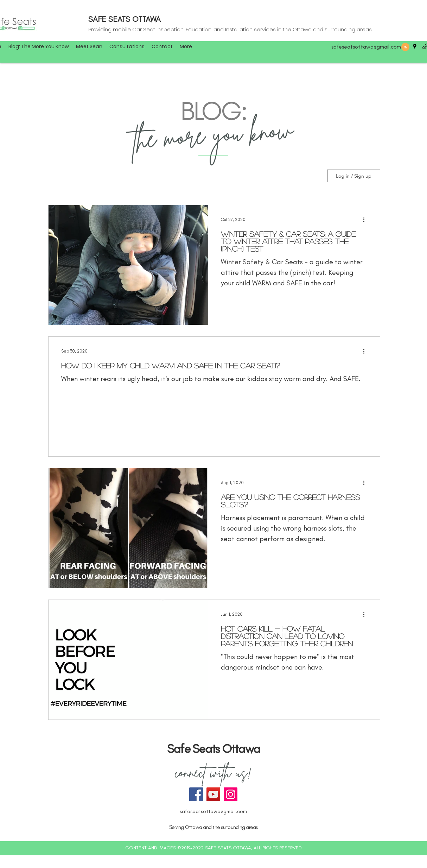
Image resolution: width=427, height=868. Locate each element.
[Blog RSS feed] (405, 47)
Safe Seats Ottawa (213, 749)
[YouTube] (213, 794)
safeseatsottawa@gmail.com (366, 47)
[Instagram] (231, 794)
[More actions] (366, 220)
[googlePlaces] (415, 46)
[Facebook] (196, 794)
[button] (186, 46)
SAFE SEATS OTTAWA (125, 19)
